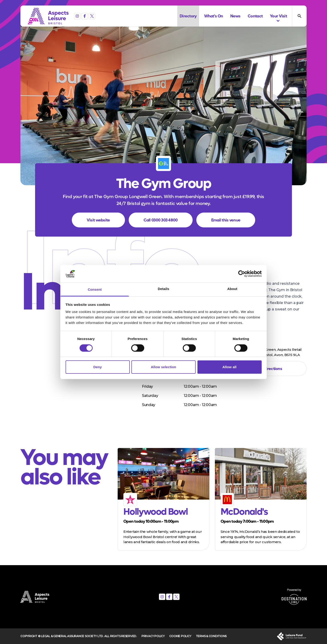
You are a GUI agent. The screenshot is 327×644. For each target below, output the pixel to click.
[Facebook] (85, 16)
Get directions (269, 369)
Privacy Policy (153, 636)
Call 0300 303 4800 (161, 220)
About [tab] (232, 289)
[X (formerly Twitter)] (92, 16)
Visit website (98, 220)
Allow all (230, 367)
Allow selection (164, 367)
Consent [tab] (95, 289)
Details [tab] (163, 289)
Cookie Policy (180, 636)
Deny (98, 367)
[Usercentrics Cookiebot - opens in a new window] (242, 274)
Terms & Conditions (211, 636)
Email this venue (226, 220)
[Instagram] (77, 16)
